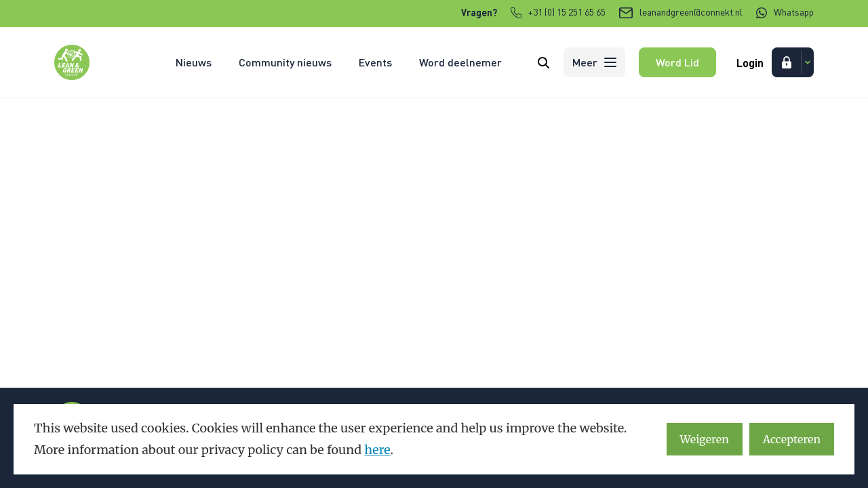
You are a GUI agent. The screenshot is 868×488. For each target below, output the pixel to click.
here (377, 450)
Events (375, 62)
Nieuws (194, 62)
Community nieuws (285, 62)
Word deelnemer (460, 62)
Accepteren (792, 439)
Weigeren (705, 439)
